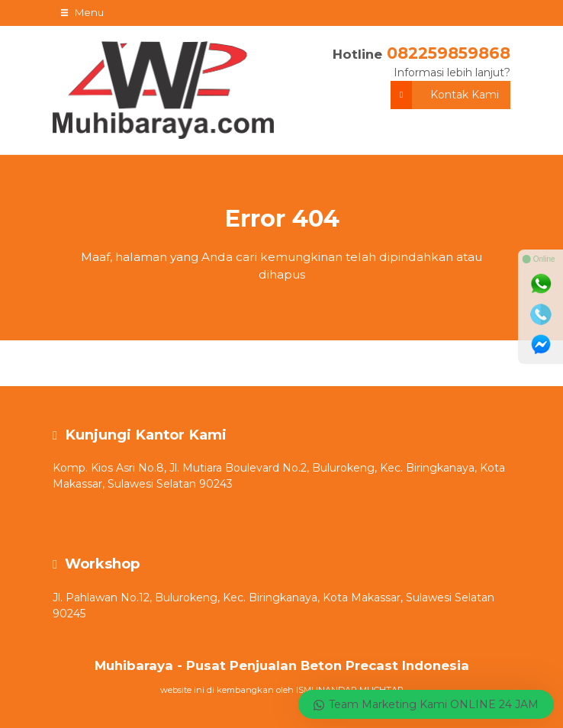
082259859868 (449, 53)
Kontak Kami (445, 95)
